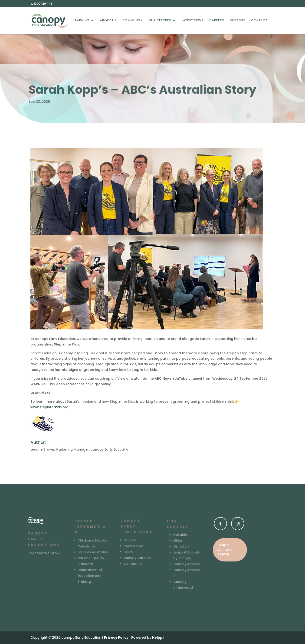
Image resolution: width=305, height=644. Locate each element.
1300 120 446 (43, 4)
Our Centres (160, 21)
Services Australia (92, 552)
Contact (259, 21)
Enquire (130, 540)
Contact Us (133, 563)
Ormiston (181, 547)
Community (133, 21)
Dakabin (180, 535)
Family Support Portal (225, 550)
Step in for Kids (67, 344)
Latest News (193, 21)
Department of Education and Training (90, 575)
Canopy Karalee (187, 564)
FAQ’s (128, 552)
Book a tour (134, 546)
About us (108, 21)
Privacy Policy (116, 637)
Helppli (158, 637)
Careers (217, 21)
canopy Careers (137, 558)
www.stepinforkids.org (49, 407)
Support (238, 21)
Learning (82, 21)
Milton (178, 541)
